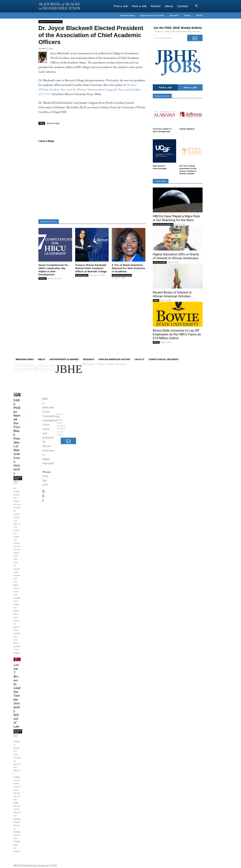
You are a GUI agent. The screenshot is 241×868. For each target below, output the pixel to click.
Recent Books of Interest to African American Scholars (172, 294)
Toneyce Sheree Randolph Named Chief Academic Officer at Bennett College (91, 268)
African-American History (163, 224)
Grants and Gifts (160, 262)
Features (43, 278)
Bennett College (53, 123)
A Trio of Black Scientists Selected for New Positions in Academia (128, 268)
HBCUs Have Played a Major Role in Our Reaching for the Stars (176, 218)
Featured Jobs (162, 96)
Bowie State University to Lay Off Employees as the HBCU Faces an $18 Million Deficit (177, 334)
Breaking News (82, 275)
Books (156, 300)
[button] (196, 6)
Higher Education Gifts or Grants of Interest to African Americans (176, 256)
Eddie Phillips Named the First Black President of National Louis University (17, 437)
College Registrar (187, 129)
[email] (170, 38)
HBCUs (156, 342)
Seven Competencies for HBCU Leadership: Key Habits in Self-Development (53, 270)
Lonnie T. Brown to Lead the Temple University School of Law (17, 696)
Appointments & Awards (50, 22)
